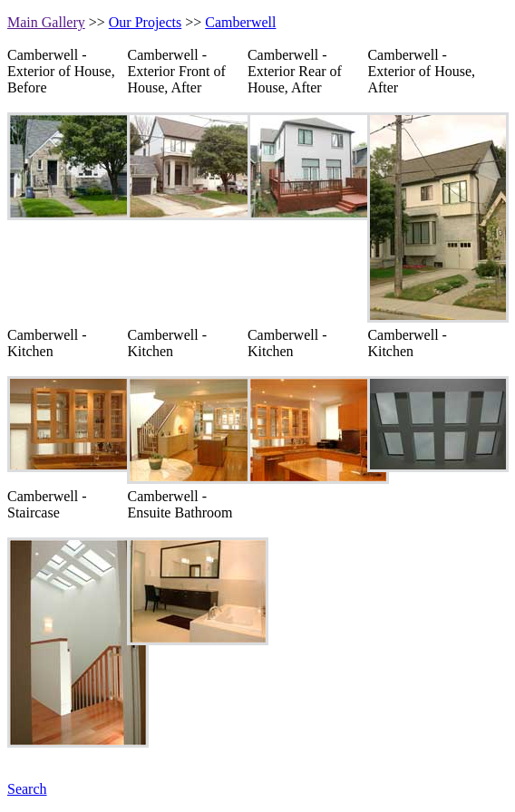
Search (27, 789)
